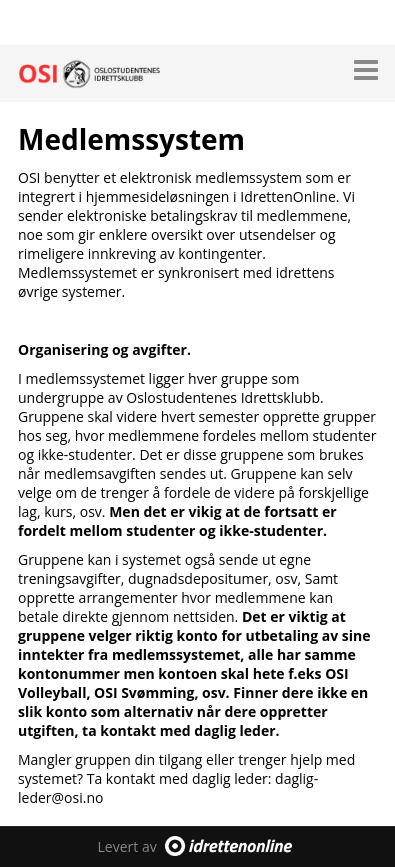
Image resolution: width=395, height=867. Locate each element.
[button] (366, 65)
